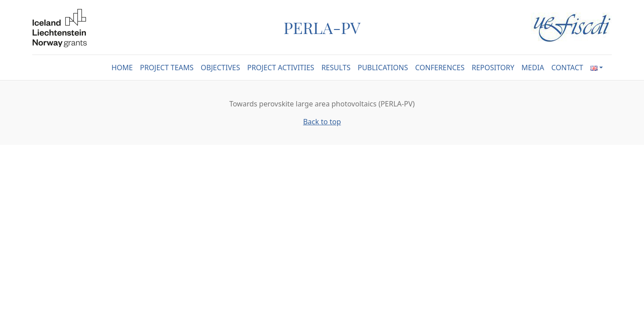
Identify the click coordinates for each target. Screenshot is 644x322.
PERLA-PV (322, 27)
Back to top (322, 122)
